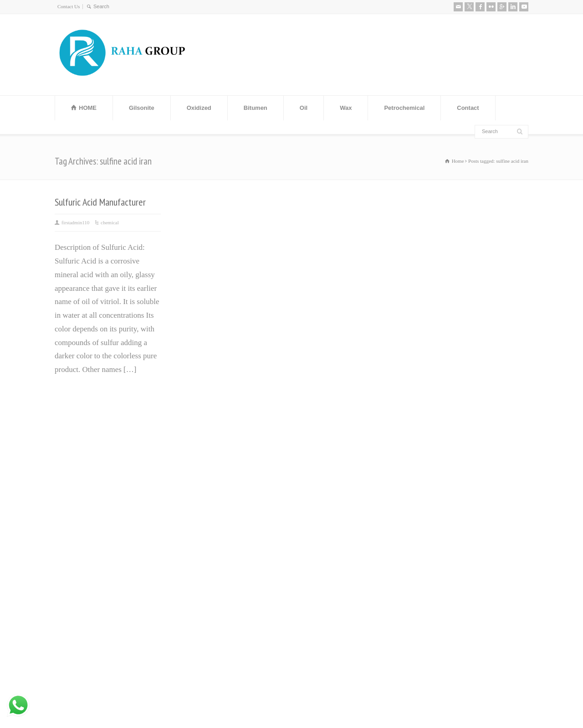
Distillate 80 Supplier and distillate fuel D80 (229, 550)
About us (429, 435)
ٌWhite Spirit (315, 538)
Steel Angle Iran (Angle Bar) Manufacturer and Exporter (220, 517)
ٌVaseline (309, 470)
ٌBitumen (309, 484)
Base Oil (309, 524)
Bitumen (256, 108)
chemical (110, 222)
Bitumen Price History (210, 457)
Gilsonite (142, 108)
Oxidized (199, 108)
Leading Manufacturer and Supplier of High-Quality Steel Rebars (231, 582)
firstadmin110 (75, 222)
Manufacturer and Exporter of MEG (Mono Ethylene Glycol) (223, 484)
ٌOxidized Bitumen (325, 497)
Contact (468, 108)
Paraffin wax (316, 457)
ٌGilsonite (310, 511)
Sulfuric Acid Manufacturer (100, 202)
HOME (88, 108)
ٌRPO (304, 551)
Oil (304, 108)
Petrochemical (404, 108)
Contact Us (69, 6)
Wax (346, 108)
